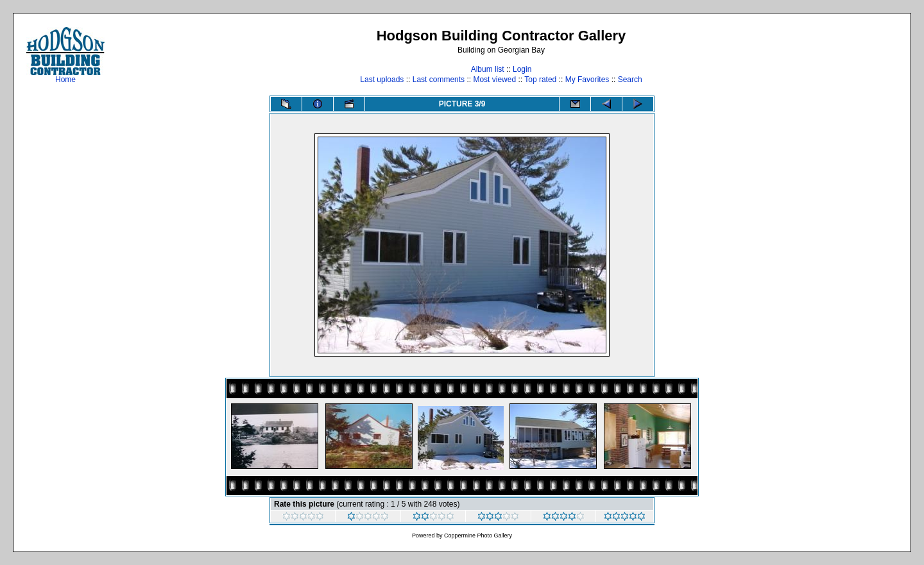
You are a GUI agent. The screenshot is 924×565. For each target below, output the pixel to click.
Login (522, 69)
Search (630, 80)
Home (65, 76)
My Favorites (587, 80)
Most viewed (494, 80)
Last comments (439, 80)
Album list (488, 69)
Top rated (540, 80)
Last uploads (382, 80)
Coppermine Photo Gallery (478, 535)
